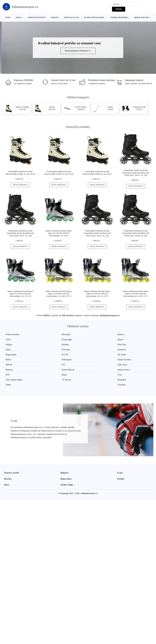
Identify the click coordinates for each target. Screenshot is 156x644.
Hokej (18, 17)
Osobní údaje (67, 469)
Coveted (126, 369)
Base (47, 344)
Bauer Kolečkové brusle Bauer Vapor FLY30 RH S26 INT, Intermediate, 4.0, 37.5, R (20, 294)
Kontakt (121, 463)
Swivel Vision (128, 359)
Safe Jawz (11, 359)
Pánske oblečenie (119, 17)
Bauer (48, 339)
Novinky (8, 463)
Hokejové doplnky (37, 17)
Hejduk (87, 339)
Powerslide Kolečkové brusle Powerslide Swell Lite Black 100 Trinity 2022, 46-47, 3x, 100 (20, 233)
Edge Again (11, 349)
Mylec (125, 349)
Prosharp (88, 344)
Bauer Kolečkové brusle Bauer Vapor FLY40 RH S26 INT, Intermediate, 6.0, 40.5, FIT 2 (136, 294)
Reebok (126, 339)
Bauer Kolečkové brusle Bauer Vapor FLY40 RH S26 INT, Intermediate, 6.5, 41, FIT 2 (97, 294)
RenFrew (10, 344)
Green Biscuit (90, 359)
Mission (48, 359)
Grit (124, 354)
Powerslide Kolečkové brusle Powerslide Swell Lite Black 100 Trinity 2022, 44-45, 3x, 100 (136, 233)
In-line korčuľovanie (94, 17)
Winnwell (49, 334)
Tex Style (88, 349)
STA (8, 364)
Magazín (65, 457)
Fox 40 (48, 349)
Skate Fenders (52, 354)
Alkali (47, 364)
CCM (124, 334)
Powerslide (11, 339)
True (85, 364)
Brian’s (87, 334)
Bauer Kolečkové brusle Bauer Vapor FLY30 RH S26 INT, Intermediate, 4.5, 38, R (59, 233)
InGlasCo (126, 344)
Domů (8, 17)
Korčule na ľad (71, 17)
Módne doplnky (142, 17)
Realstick (49, 369)
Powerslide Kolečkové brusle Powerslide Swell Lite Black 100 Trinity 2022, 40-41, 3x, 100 (97, 233)
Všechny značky (12, 457)
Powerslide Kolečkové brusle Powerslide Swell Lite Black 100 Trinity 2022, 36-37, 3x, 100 (136, 173)
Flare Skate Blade (130, 364)
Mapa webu (66, 463)
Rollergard (11, 354)
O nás (120, 457)
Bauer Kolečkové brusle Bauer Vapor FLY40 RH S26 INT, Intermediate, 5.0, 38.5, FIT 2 (59, 294)
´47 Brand (11, 369)
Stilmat (87, 354)
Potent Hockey (13, 334)
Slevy (7, 469)
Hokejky (55, 17)
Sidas (86, 369)
